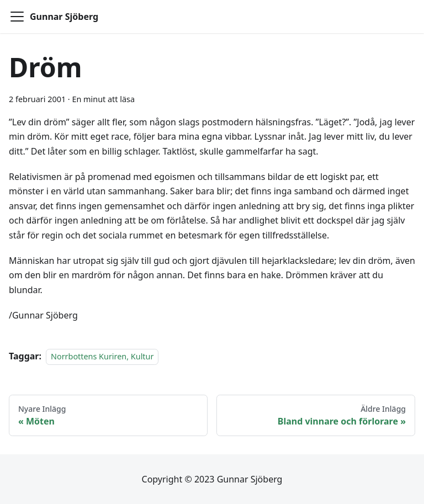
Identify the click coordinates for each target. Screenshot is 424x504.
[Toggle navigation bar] (17, 17)
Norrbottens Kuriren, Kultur (102, 356)
